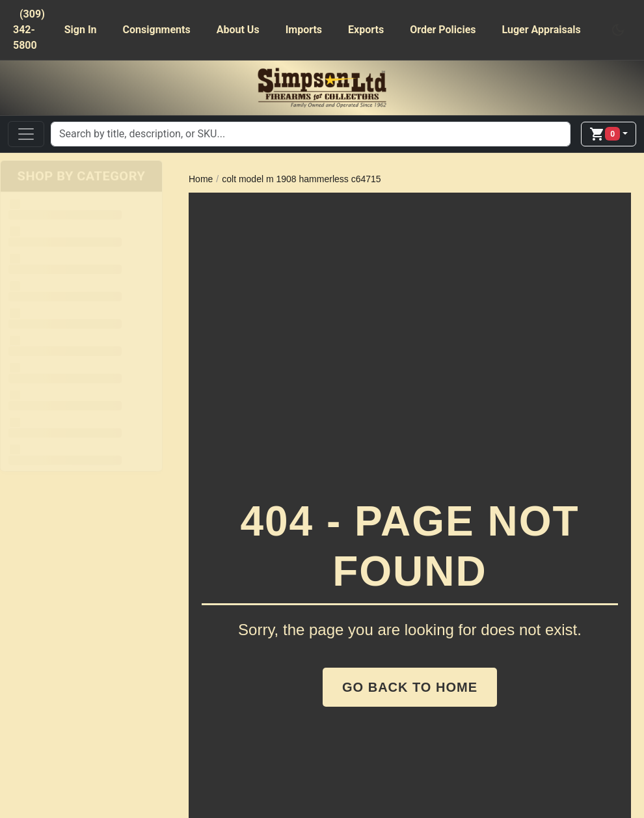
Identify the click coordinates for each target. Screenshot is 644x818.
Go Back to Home (410, 687)
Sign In (81, 30)
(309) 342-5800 (29, 30)
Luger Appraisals (542, 30)
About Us (238, 30)
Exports (366, 30)
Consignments (157, 30)
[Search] (311, 134)
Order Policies (443, 30)
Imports (304, 30)
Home (201, 179)
